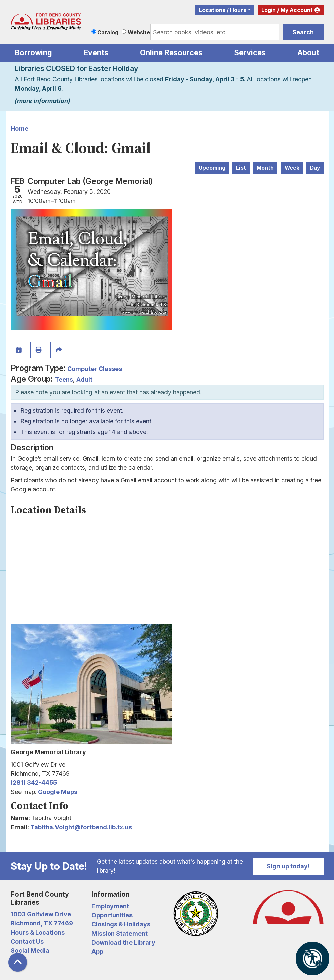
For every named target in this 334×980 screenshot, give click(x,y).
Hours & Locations (38, 932)
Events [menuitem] (96, 53)
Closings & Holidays (121, 924)
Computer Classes (95, 369)
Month (265, 168)
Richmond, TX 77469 (42, 923)
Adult (84, 379)
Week (292, 168)
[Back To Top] (18, 962)
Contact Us (27, 941)
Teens (64, 379)
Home (20, 128)
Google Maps (58, 792)
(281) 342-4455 (34, 783)
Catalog (108, 32)
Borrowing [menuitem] (33, 53)
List (241, 168)
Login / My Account (287, 10)
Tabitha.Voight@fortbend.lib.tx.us (81, 827)
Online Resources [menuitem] (171, 53)
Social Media (30, 951)
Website (139, 32)
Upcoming (212, 168)
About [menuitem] (308, 53)
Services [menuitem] (250, 53)
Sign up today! (288, 866)
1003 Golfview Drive (41, 914)
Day (315, 168)
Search (303, 32)
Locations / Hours (223, 10)
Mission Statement (120, 933)
